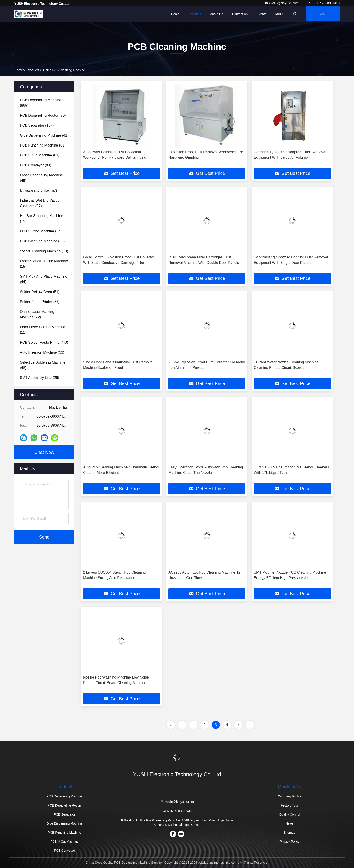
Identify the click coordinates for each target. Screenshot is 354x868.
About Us (215, 14)
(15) (41, 219)
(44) (44, 279)
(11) (43, 330)
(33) (42, 352)
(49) (41, 178)
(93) (36, 165)
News (290, 824)
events (260, 14)
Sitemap (290, 833)
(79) (43, 115)
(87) (41, 203)
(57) (38, 190)
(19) (44, 251)
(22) (37, 314)
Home (174, 14)
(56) (42, 241)
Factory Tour (290, 806)
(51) (40, 292)
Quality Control (290, 815)
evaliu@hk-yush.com (282, 3)
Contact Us (239, 14)
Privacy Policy (290, 842)
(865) (41, 103)
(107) (37, 125)
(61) (43, 145)
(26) (40, 378)
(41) (44, 135)
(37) (41, 231)
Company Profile (290, 797)
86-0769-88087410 (324, 3)
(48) (43, 365)
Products (193, 14)
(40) (44, 342)
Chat (323, 14)
